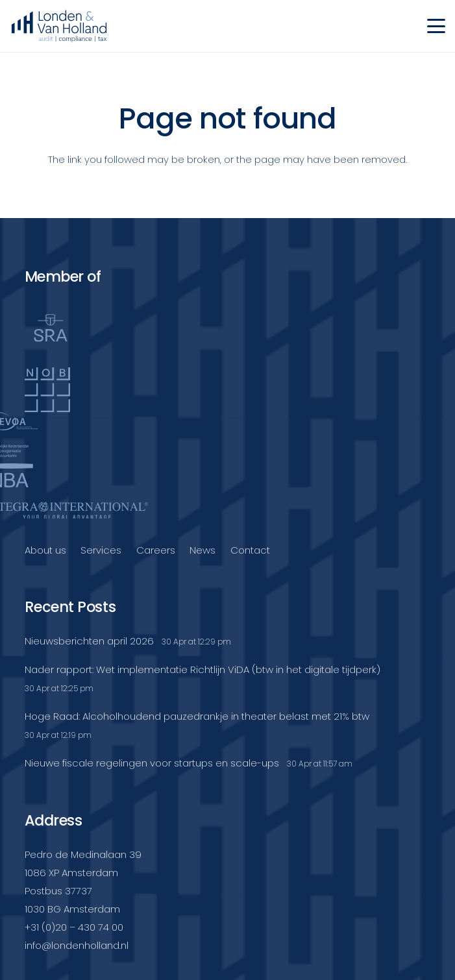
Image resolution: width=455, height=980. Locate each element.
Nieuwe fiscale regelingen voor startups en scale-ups (152, 763)
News (203, 550)
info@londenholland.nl (77, 945)
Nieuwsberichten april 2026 (89, 641)
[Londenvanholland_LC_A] (59, 26)
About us (45, 550)
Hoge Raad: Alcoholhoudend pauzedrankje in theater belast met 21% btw (197, 716)
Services (101, 550)
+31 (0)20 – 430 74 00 (74, 927)
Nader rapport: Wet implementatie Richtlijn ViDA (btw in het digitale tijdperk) (203, 669)
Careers (156, 550)
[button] (436, 26)
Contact (250, 550)
